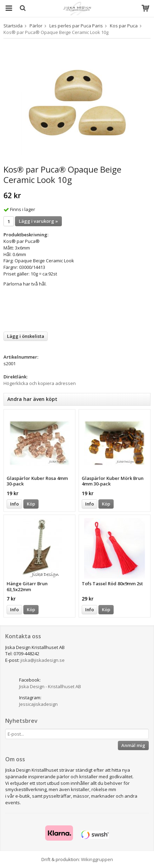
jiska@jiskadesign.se (43, 660)
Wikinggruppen (97, 859)
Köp (31, 504)
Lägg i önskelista (26, 336)
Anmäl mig (133, 745)
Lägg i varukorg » (38, 221)
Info (14, 504)
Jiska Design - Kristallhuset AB (50, 686)
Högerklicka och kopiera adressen (40, 383)
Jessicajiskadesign (38, 704)
